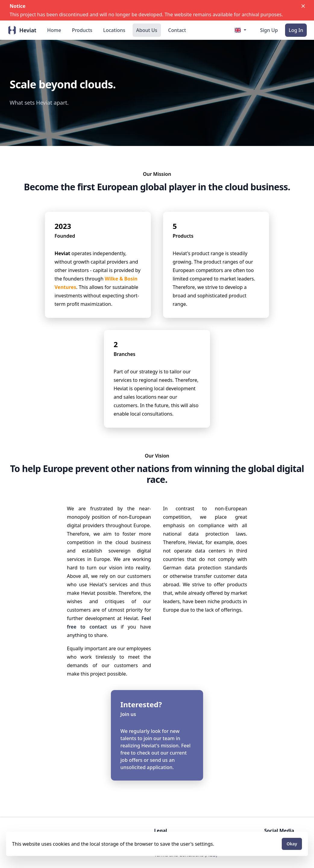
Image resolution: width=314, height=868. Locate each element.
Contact (177, 30)
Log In (296, 30)
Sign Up (269, 30)
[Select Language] (241, 30)
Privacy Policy (169, 847)
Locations (114, 30)
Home (54, 30)
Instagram (276, 847)
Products (82, 30)
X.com (271, 840)
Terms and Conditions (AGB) (186, 855)
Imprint (163, 840)
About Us (147, 30)
